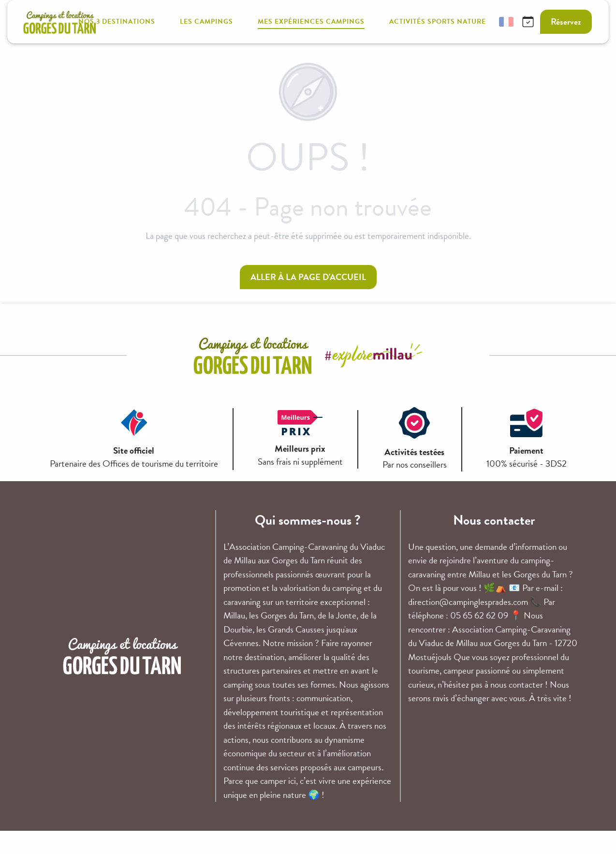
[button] (483, 22)
